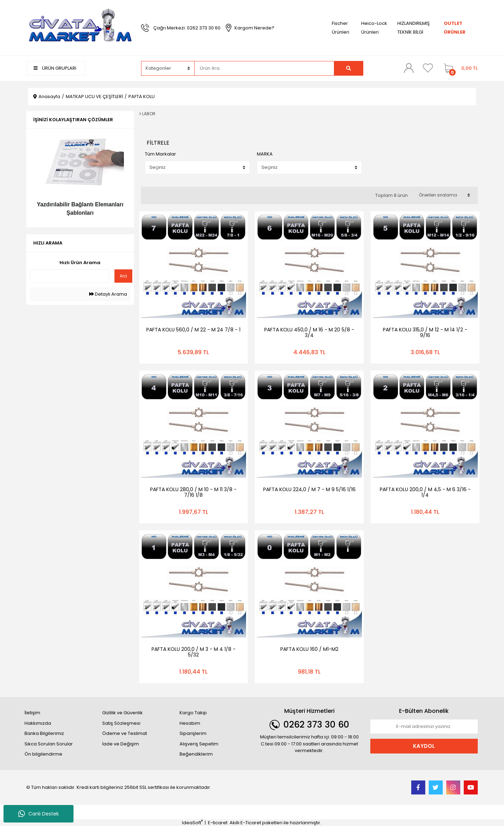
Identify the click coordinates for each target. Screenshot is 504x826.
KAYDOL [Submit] (424, 746)
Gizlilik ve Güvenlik (122, 713)
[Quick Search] (69, 276)
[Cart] (459, 68)
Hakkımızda (38, 723)
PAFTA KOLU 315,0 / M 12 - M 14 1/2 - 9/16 (425, 332)
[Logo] (80, 27)
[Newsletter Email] (424, 727)
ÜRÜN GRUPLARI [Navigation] (55, 68)
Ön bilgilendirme (43, 754)
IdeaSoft (192, 823)
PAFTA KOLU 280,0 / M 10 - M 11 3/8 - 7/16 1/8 (193, 492)
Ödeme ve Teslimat (125, 733)
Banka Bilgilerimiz (44, 733)
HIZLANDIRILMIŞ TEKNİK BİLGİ (414, 28)
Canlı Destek (38, 814)
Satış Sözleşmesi (121, 723)
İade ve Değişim (121, 744)
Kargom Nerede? (254, 28)
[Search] (264, 68)
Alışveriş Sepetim (199, 744)
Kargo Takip (193, 713)
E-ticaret (218, 823)
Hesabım (190, 723)
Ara (123, 276)
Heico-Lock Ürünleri (374, 28)
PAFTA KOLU (142, 97)
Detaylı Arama (108, 294)
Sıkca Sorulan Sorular (49, 744)
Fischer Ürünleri (341, 28)
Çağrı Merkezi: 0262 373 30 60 (187, 28)
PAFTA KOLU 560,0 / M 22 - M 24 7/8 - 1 (193, 330)
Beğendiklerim (196, 754)
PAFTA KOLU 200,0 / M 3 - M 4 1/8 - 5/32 (194, 652)
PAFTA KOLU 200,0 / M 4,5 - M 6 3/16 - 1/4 (425, 492)
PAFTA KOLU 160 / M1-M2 (309, 649)
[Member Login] (409, 68)
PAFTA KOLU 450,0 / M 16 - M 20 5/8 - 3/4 (309, 332)
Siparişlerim (193, 733)
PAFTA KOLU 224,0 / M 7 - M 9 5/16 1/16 (309, 489)
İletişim (32, 713)
